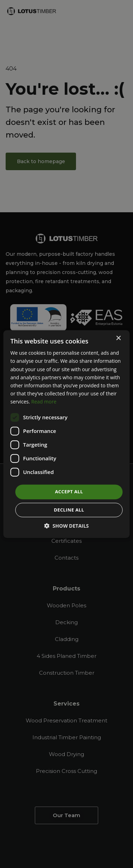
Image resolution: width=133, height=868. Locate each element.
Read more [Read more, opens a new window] (44, 402)
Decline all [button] (69, 510)
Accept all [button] (69, 492)
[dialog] (66, 434)
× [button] (118, 338)
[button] (67, 526)
